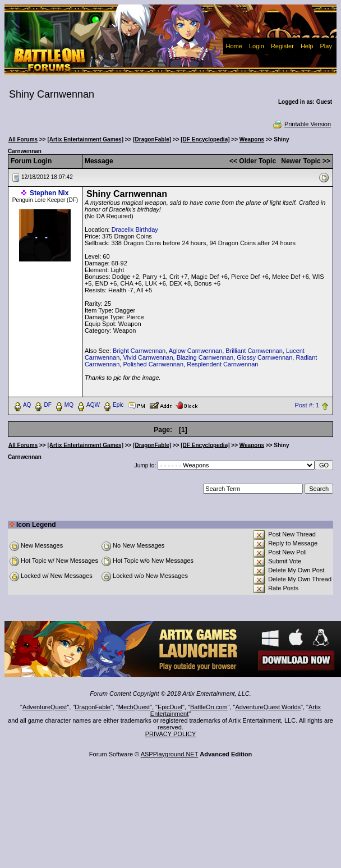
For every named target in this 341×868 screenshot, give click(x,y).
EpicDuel (170, 707)
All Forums (23, 139)
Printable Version (301, 124)
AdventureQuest (45, 707)
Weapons (252, 139)
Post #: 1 (307, 405)
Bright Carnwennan (139, 351)
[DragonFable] (152, 139)
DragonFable (93, 707)
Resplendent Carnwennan (222, 364)
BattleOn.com (209, 707)
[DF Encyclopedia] (205, 139)
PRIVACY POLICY (171, 734)
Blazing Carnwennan (205, 357)
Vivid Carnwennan (148, 357)
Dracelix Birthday (135, 229)
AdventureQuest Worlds (268, 707)
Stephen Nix (49, 193)
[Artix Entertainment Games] (85, 139)
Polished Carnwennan (153, 364)
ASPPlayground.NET (170, 754)
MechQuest (134, 707)
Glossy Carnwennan (264, 357)
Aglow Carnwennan (195, 351)
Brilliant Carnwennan (254, 351)
